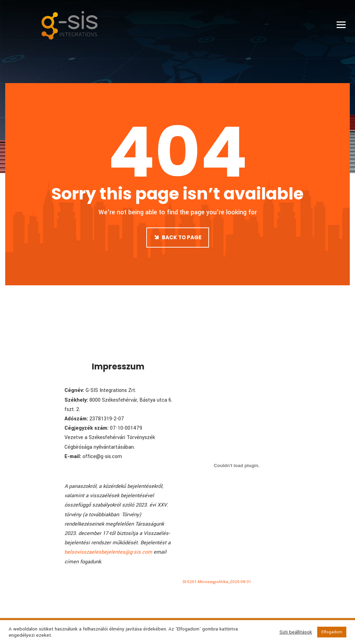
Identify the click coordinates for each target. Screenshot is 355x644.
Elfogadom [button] (332, 632)
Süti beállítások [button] (296, 632)
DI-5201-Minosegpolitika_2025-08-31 (217, 582)
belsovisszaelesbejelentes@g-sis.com (108, 552)
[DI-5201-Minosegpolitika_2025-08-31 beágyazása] (237, 465)
